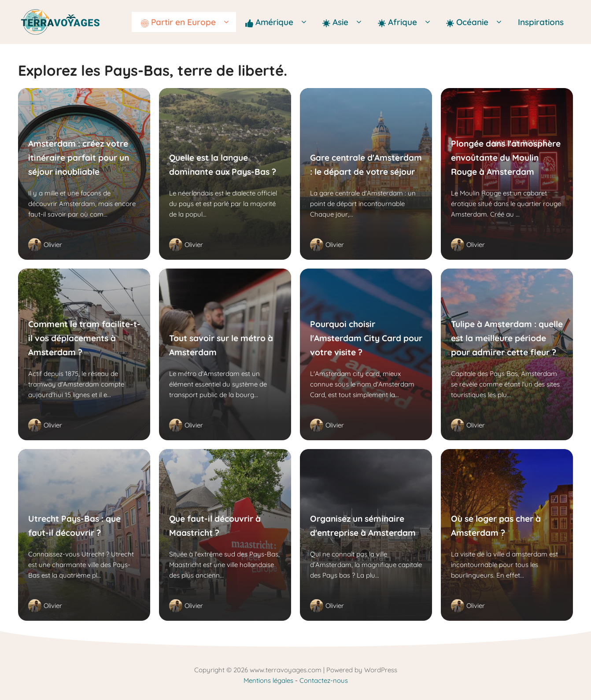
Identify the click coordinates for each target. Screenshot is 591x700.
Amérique (279, 22)
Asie (345, 22)
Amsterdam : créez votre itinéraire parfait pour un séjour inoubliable (79, 157)
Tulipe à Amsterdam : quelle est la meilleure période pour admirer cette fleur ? (507, 338)
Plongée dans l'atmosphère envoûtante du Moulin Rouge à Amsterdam (506, 157)
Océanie (477, 22)
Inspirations (541, 22)
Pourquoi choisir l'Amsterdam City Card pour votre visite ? (366, 338)
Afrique (408, 22)
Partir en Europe (188, 22)
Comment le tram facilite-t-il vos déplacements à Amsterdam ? (84, 338)
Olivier (53, 245)
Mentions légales (268, 680)
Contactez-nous (324, 680)
